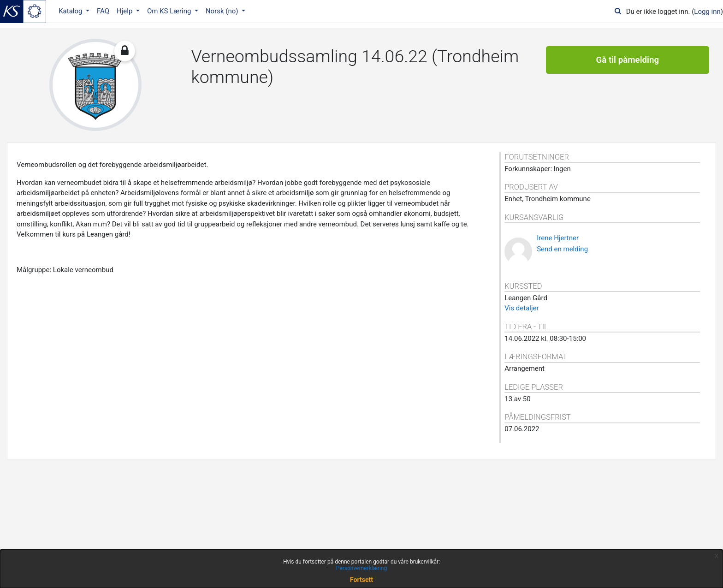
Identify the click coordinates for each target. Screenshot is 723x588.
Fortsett (361, 580)
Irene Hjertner (558, 238)
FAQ (103, 11)
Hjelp (125, 11)
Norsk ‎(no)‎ (223, 11)
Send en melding (562, 249)
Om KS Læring (170, 11)
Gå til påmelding (627, 60)
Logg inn (707, 12)
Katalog (71, 11)
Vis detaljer (522, 308)
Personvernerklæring (361, 568)
